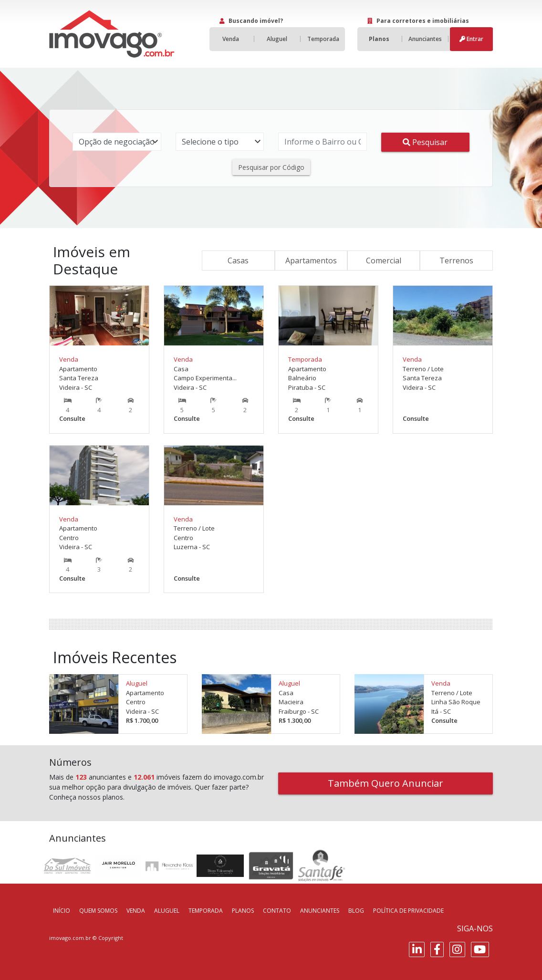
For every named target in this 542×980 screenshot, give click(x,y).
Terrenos (456, 261)
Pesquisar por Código (271, 167)
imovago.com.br (70, 938)
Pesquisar (425, 142)
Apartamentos (311, 261)
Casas (238, 261)
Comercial (384, 261)
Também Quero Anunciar (386, 783)
